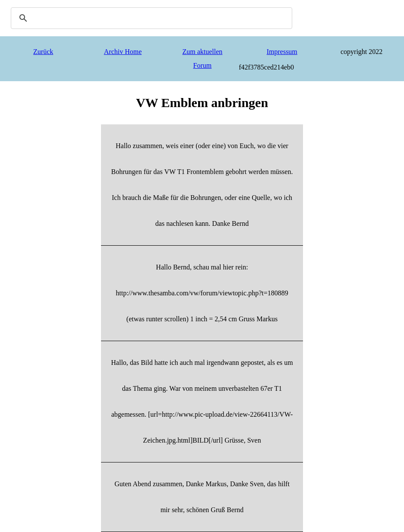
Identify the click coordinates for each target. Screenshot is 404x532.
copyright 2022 (361, 52)
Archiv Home (123, 52)
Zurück (43, 52)
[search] (150, 18)
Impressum (282, 52)
